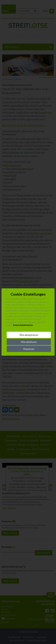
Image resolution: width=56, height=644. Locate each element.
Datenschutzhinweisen (23, 325)
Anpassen (29, 349)
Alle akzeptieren (29, 335)
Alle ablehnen (29, 342)
